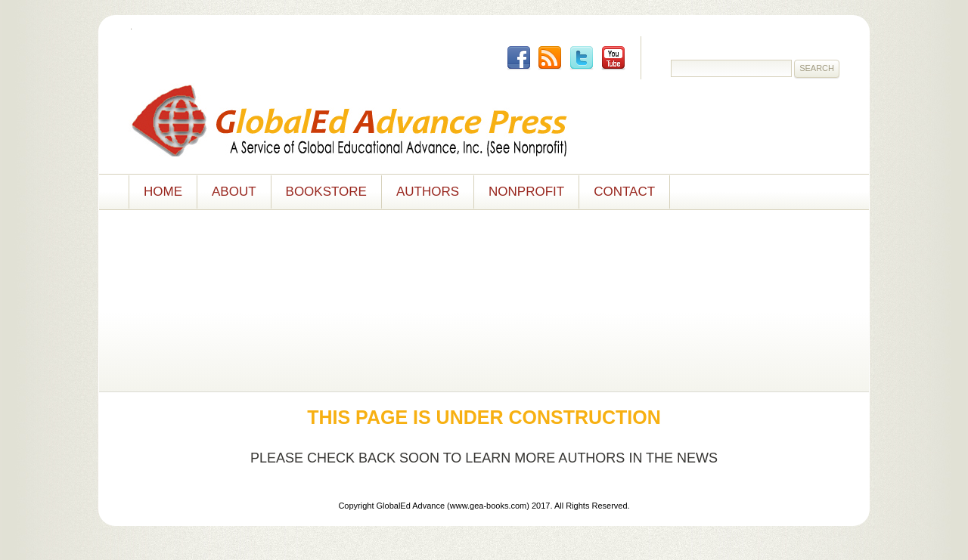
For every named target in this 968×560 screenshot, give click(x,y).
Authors (428, 192)
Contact (624, 192)
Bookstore (326, 192)
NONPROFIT (526, 192)
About (234, 192)
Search (817, 68)
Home (163, 192)
